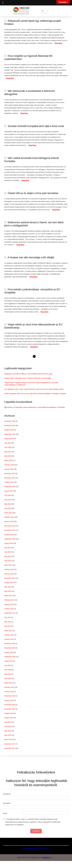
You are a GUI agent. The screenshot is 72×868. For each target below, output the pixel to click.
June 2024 (8, 500)
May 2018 (8, 731)
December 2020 (10, 644)
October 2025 (9, 430)
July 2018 (8, 722)
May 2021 (8, 622)
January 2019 (9, 700)
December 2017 (10, 744)
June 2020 (8, 670)
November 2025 (10, 426)
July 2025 (8, 443)
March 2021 (8, 631)
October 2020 (9, 652)
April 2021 (8, 626)
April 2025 (8, 456)
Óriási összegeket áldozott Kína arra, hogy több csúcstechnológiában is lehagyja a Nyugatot (35, 394)
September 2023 (10, 539)
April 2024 (8, 508)
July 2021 (8, 617)
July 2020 (8, 665)
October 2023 (9, 535)
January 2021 (9, 639)
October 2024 (9, 482)
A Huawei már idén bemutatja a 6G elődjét (31, 257)
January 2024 (9, 521)
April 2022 (8, 591)
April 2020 (8, 679)
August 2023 (9, 543)
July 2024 (8, 495)
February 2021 (9, 635)
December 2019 (10, 696)
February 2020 (9, 687)
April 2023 (8, 561)
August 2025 (9, 439)
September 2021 (10, 613)
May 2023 (8, 556)
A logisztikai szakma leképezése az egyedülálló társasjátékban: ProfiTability (40, 407)
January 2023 (9, 574)
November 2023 (10, 530)
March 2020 (8, 683)
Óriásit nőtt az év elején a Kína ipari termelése (33, 193)
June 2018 (8, 726)
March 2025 (8, 460)
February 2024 (9, 517)
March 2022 (8, 596)
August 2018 (9, 718)
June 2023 (8, 552)
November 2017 (10, 748)
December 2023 (10, 526)
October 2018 (9, 713)
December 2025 (10, 421)
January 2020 (9, 692)
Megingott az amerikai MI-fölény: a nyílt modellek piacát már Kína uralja (28, 374)
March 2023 (8, 565)
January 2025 (9, 469)
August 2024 (9, 491)
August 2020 (9, 661)
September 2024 (10, 487)
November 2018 (10, 709)
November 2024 (10, 478)
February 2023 (9, 569)
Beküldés (36, 831)
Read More (59, 43)
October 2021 (9, 609)
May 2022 (8, 587)
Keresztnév (7, 803)
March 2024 (8, 513)
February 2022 (9, 600)
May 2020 (8, 674)
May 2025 (8, 452)
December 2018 (10, 705)
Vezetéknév (7, 794)
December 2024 (10, 474)
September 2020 (10, 657)
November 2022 (10, 578)
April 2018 (8, 735)
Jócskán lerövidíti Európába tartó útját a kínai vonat (36, 126)
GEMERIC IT (47, 857)
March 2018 (8, 740)
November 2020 (10, 648)
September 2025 (10, 434)
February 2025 (9, 465)
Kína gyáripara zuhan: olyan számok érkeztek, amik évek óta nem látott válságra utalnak (34, 389)
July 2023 (8, 548)
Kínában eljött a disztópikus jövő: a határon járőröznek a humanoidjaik (28, 378)
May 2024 (8, 504)
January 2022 (9, 604)
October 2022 (9, 583)
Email (5, 813)
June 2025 (8, 447)
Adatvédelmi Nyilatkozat (36, 848)
